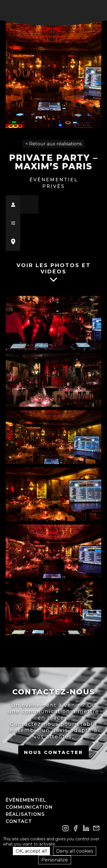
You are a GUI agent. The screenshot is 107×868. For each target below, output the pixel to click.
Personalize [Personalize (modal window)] (55, 860)
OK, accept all (31, 851)
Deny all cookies (75, 851)
